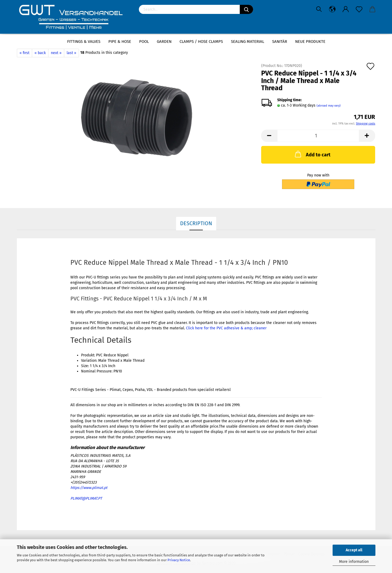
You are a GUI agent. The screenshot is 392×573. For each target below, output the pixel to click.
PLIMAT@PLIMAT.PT (86, 498)
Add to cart (312, 154)
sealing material (248, 42)
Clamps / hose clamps (201, 42)
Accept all (354, 550)
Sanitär (280, 42)
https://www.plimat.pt (89, 488)
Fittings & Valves (84, 42)
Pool (144, 42)
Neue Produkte (310, 42)
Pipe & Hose (120, 42)
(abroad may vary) (329, 106)
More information (354, 562)
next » (56, 53)
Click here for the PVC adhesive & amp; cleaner (226, 328)
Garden (164, 42)
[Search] (246, 9)
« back (40, 53)
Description (196, 223)
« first (24, 53)
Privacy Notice (179, 560)
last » (71, 53)
